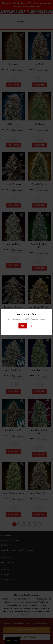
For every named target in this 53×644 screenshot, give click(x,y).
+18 (23, 326)
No (31, 326)
